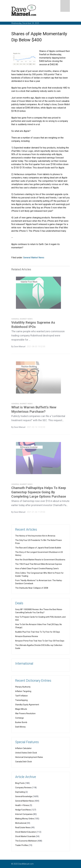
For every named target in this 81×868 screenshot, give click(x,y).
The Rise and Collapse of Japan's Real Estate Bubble (38, 548)
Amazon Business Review (27, 636)
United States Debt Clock (26, 753)
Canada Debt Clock (23, 762)
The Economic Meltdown (26, 841)
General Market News (34, 258)
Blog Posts (20, 783)
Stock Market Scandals (25, 836)
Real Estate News (23, 827)
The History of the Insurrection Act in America (35, 536)
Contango (20, 718)
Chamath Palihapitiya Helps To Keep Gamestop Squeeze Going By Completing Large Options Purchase (39, 493)
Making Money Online (25, 819)
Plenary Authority (23, 687)
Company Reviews (23, 788)
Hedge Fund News (23, 810)
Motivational (21, 823)
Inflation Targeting (23, 691)
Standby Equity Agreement (27, 705)
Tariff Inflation (21, 696)
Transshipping (21, 700)
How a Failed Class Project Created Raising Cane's (37, 568)
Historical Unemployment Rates (29, 757)
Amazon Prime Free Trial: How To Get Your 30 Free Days (40, 641)
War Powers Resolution (25, 713)
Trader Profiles (22, 845)
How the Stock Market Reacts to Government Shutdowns (40, 560)
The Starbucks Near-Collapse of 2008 (32, 588)
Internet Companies (24, 814)
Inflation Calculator (23, 748)
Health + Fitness (22, 805)
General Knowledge (24, 796)
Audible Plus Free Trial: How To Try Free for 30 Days (38, 632)
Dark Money (20, 727)
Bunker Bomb (21, 722)
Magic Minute (21, 709)
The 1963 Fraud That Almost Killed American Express (39, 564)
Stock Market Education (26, 832)
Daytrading (20, 792)
